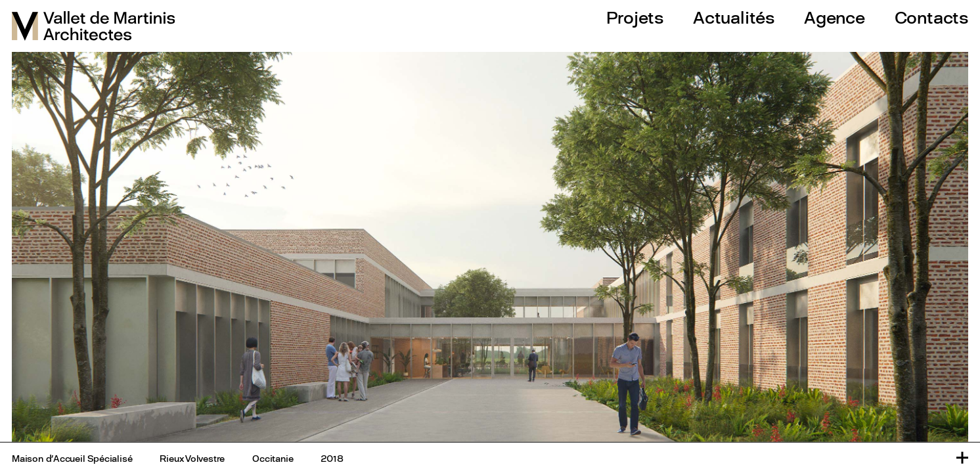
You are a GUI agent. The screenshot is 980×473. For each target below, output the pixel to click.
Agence (835, 17)
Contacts (931, 17)
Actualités (734, 17)
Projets (635, 17)
